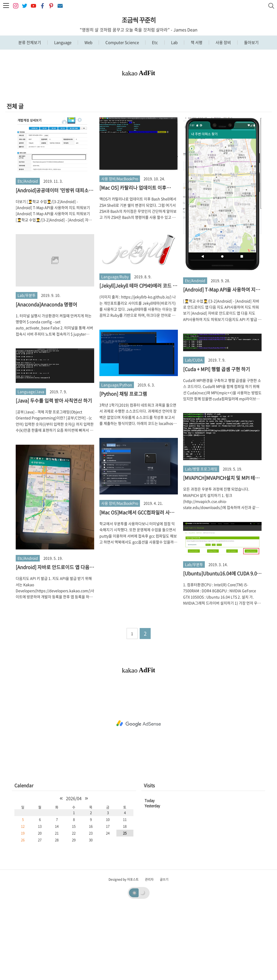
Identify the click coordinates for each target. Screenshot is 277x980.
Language (62, 42)
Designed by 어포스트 (124, 953)
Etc (155, 42)
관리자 (149, 953)
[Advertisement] (138, 126)
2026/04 (74, 872)
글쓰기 (164, 953)
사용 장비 (223, 42)
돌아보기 (251, 42)
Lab (174, 42)
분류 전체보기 (30, 42)
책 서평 (196, 42)
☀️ (134, 966)
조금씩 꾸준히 (139, 20)
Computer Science (122, 42)
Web (88, 42)
